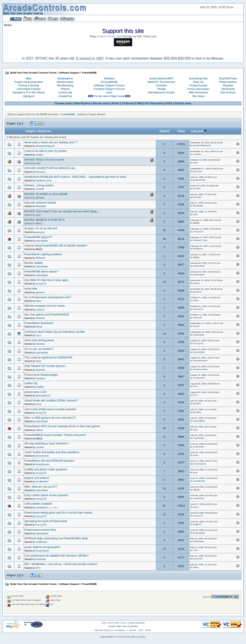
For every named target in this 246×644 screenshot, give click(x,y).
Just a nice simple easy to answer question (50, 409)
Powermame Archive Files (40, 530)
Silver (39, 301)
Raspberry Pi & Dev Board (29, 92)
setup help (31, 289)
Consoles (161, 86)
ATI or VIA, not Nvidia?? (39, 349)
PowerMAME (68, 114)
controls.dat (65, 92)
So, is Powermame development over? (48, 297)
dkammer (40, 370)
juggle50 (197, 524)
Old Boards (228, 89)
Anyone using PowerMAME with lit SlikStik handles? (56, 246)
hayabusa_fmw (43, 180)
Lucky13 (40, 310)
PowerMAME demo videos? (41, 272)
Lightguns (29, 96)
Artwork (65, 89)
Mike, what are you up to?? (41, 487)
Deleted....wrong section (39, 185)
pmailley (40, 387)
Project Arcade (198, 86)
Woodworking (65, 86)
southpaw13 (42, 507)
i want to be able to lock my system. (46, 151)
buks (195, 429)
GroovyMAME (109, 82)
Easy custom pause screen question (46, 495)
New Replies (82, 103)
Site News (198, 96)
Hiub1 (196, 567)
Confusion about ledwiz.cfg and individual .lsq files (55, 332)
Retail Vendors (228, 82)
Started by (44, 131)
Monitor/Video (65, 82)
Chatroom (128, 103)
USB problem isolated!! (38, 504)
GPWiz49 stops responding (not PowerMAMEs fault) (56, 538)
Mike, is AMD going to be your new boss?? (50, 418)
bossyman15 (42, 456)
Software (109, 79)
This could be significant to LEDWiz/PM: (49, 358)
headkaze (198, 249)
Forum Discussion (198, 89)
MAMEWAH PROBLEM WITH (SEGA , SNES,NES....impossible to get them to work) (75, 177)
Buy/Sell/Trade (228, 79)
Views (181, 131)
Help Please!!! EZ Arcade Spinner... (46, 366)
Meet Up (198, 82)
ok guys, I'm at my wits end (41, 228)
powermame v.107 (36, 392)
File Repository (154, 103)
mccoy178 (198, 232)
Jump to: (207, 597)
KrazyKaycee (42, 464)
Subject (31, 131)
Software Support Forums (109, 86)
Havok (39, 327)
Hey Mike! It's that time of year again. (47, 280)
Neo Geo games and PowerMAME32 (47, 315)
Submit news (183, 103)
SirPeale (40, 198)
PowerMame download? (39, 323)
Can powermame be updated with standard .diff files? (57, 556)
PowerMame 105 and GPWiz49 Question (49, 461)
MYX (196, 386)
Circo (38, 335)
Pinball (161, 89)
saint (38, 163)
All (55, 508)
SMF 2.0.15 (107, 623)
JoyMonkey (199, 438)
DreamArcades (200, 369)
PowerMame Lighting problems (43, 254)
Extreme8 (41, 559)
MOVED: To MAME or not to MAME (46, 194)
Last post (199, 131)
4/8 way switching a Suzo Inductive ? (47, 444)
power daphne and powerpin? (42, 547)
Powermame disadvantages (41, 375)
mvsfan (39, 155)
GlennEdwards (200, 361)
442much (40, 258)
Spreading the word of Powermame (46, 521)
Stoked (39, 430)
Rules (116, 103)
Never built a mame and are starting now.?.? (51, 142)
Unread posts (63, 103)
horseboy (40, 378)
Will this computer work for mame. (45, 306)
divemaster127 (43, 396)
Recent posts (101, 103)
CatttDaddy (199, 335)
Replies (164, 131)
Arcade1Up (65, 96)
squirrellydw (42, 241)
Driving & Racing (29, 86)
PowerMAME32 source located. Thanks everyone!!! (55, 435)
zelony (196, 283)
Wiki (140, 103)
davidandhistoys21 (45, 146)
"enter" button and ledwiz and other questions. (52, 452)
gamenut (40, 232)
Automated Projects (29, 89)
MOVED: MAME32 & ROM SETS (45, 220)
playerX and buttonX (37, 478)
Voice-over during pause (39, 340)
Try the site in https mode (109, 96)
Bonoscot (40, 172)
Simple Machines (136, 623)
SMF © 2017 (121, 623)
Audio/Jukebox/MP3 (161, 79)
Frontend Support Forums (109, 89)
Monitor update (34, 263)
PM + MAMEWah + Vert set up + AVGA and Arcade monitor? (61, 564)
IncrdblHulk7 (42, 481)
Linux (109, 92)
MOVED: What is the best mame (44, 160)
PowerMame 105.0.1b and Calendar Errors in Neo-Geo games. (63, 426)
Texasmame (199, 378)
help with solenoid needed (40, 203)
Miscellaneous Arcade (161, 92)
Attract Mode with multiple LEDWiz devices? (51, 401)
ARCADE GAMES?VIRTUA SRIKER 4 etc (50, 168)
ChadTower (199, 447)
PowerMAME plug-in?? (38, 237)
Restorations (65, 79)
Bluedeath (41, 206)
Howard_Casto (200, 240)
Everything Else (198, 79)
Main (29, 79)
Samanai (40, 344)
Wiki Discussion (198, 92)
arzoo (39, 404)
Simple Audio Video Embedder (123, 626)
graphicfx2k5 (199, 180)
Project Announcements (29, 82)
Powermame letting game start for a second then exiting (58, 513)
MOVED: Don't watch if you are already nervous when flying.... (62, 211)
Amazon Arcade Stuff (109, 36)
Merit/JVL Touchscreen (161, 82)
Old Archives (228, 92)
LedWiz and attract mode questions (46, 469)
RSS (170, 103)
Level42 (40, 189)
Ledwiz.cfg (31, 383)
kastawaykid (42, 533)
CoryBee (197, 154)
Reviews (228, 86)
